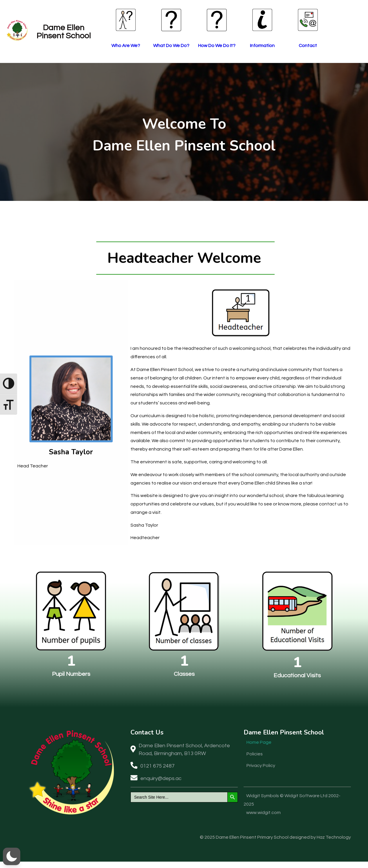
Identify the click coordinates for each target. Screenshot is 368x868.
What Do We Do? (189, 46)
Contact (328, 46)
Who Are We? (142, 46)
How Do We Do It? (235, 46)
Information (281, 46)
